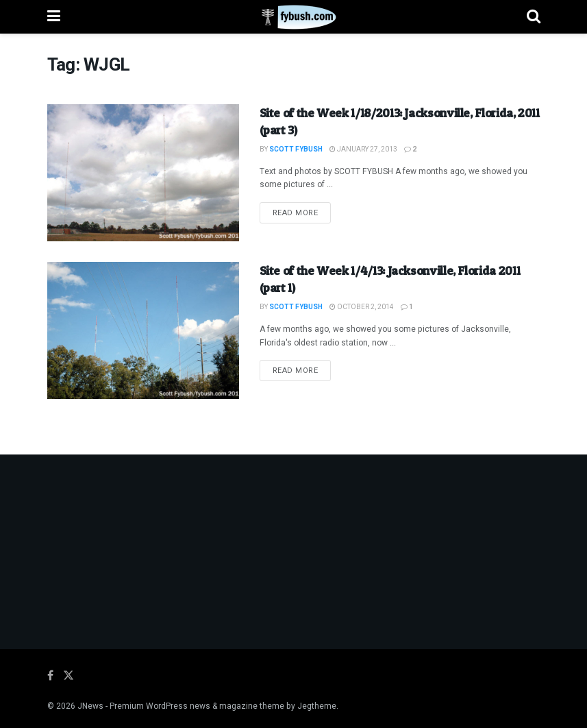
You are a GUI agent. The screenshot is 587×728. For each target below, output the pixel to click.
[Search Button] (534, 17)
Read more (302, 213)
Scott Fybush (296, 149)
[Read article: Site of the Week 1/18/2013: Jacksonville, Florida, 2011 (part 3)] (143, 173)
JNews (90, 706)
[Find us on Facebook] (50, 676)
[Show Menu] (54, 17)
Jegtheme (317, 706)
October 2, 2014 (362, 307)
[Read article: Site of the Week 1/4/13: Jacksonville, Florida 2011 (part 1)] (143, 330)
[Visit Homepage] (293, 17)
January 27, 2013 (363, 149)
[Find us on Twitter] (68, 676)
